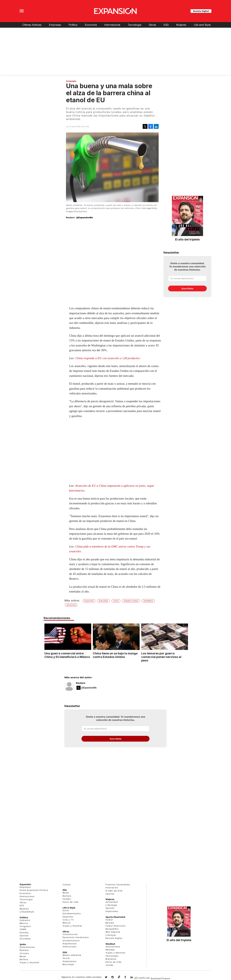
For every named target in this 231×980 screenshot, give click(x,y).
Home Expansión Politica (34, 890)
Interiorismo (70, 947)
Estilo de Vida (114, 962)
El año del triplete (187, 239)
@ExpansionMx (85, 217)
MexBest (110, 944)
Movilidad (68, 964)
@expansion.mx (119, 977)
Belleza (24, 959)
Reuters (81, 683)
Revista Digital (201, 11)
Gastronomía (113, 947)
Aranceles (103, 601)
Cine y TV (68, 920)
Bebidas (110, 950)
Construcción (70, 934)
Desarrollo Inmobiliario (76, 937)
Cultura (67, 885)
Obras (152, 25)
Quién (23, 944)
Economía (91, 25)
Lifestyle (111, 935)
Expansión (25, 884)
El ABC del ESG (114, 891)
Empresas (55, 25)
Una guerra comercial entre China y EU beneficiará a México (66, 655)
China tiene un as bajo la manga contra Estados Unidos (114, 655)
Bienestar (111, 959)
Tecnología (134, 25)
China (116, 601)
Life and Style (202, 25)
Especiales (112, 911)
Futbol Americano (116, 926)
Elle (65, 890)
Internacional (112, 25)
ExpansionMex (128, 977)
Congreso (25, 926)
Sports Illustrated (115, 917)
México (24, 923)
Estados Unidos (131, 601)
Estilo (66, 910)
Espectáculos (27, 947)
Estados (24, 933)
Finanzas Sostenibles (118, 885)
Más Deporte (113, 932)
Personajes (112, 956)
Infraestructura (71, 941)
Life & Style (69, 908)
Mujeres (181, 25)
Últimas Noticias (32, 25)
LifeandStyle (27, 912)
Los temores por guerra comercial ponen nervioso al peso (161, 657)
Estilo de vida (71, 902)
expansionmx (108, 977)
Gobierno (25, 920)
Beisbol (110, 923)
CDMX (23, 929)
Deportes (68, 917)
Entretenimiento (72, 914)
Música (67, 923)
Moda (23, 956)
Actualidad (112, 902)
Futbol (109, 920)
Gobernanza (69, 961)
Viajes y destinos (116, 953)
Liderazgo (111, 905)
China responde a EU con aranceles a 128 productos (108, 358)
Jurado (110, 965)
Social (66, 958)
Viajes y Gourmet (29, 962)
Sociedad (25, 939)
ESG (166, 25)
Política (73, 25)
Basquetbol (112, 929)
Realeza (24, 950)
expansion (134, 977)
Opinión (24, 936)
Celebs (67, 899)
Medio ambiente (72, 955)
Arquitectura (70, 944)
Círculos (24, 953)
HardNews (148, 601)
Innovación (112, 888)
